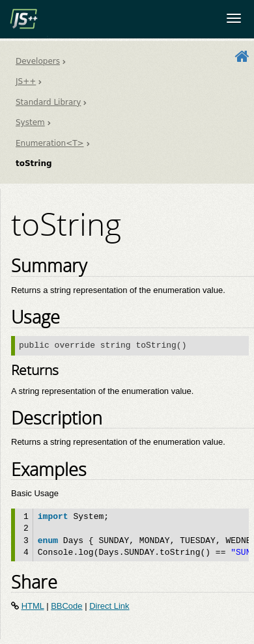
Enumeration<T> (50, 143)
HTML (33, 606)
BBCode (66, 606)
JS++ (26, 81)
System (30, 122)
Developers (38, 61)
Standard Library (48, 102)
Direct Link (109, 606)
